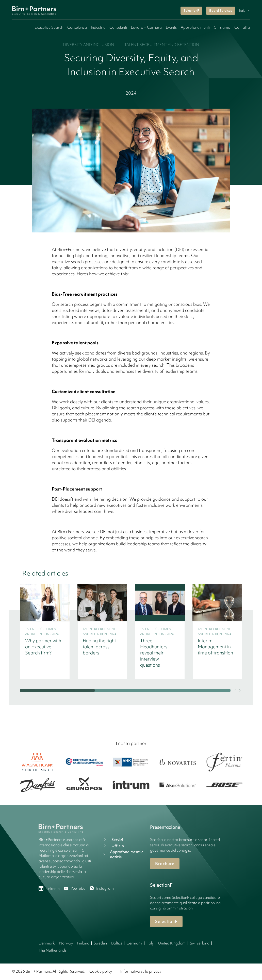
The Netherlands (53, 950)
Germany (134, 943)
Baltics (117, 943)
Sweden (100, 943)
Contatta (242, 27)
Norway (66, 943)
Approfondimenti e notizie (123, 854)
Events (171, 27)
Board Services (221, 11)
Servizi (113, 840)
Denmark (47, 943)
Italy (150, 943)
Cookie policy (101, 971)
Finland (83, 943)
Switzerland (200, 943)
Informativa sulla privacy (141, 971)
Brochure (165, 864)
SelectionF (191, 11)
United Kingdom (172, 943)
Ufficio (113, 846)
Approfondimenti (195, 27)
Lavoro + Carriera (146, 27)
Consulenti (118, 27)
